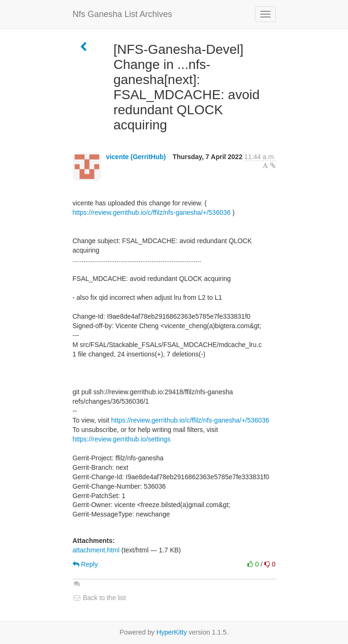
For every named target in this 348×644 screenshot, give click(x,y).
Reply (85, 564)
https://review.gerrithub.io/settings (122, 439)
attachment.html (96, 550)
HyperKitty (172, 632)
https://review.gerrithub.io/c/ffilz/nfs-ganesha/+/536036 (152, 212)
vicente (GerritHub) (136, 157)
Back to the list (99, 598)
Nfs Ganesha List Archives (123, 14)
